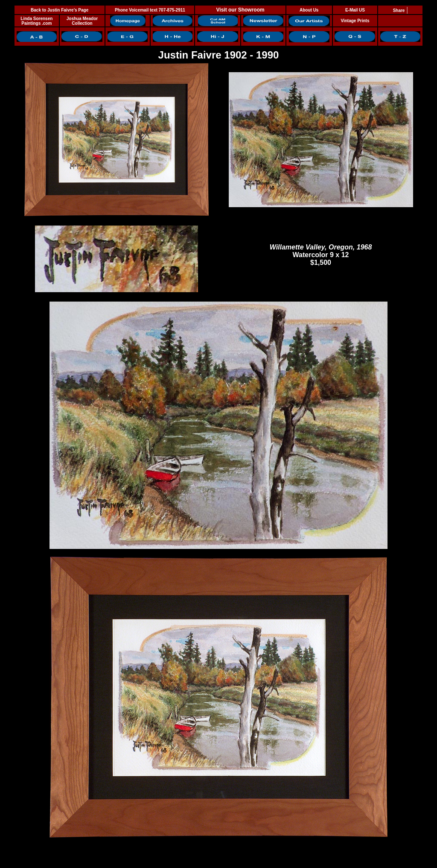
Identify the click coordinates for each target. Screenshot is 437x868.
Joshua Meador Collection (82, 21)
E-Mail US (355, 10)
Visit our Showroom (240, 10)
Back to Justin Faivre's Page (60, 10)
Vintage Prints (355, 21)
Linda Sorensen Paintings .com (36, 21)
